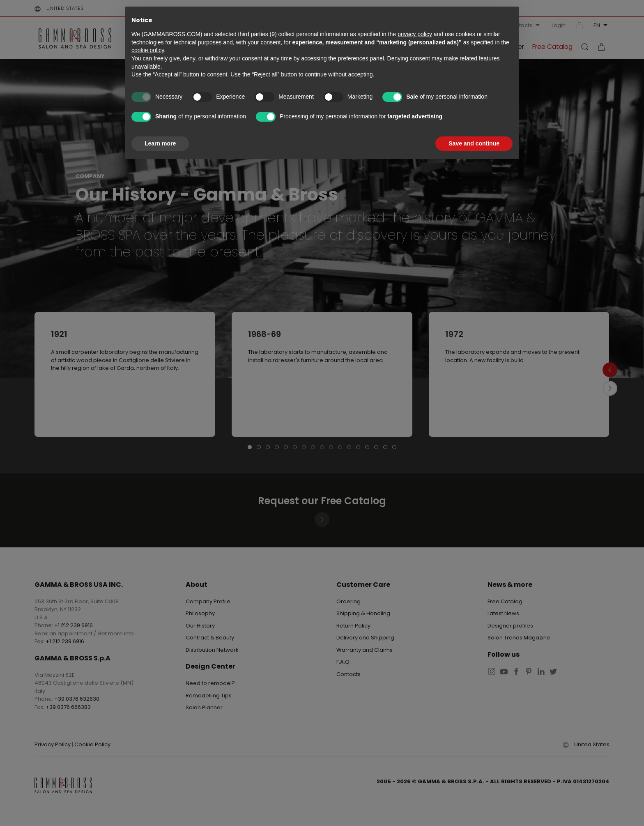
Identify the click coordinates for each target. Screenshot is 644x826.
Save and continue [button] (474, 143)
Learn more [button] (160, 143)
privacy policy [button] (415, 34)
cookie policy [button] (148, 50)
